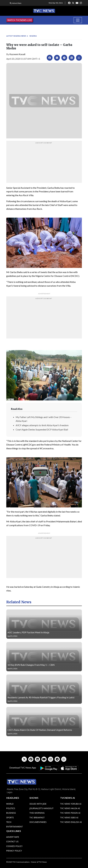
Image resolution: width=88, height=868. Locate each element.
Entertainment (15, 827)
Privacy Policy (14, 851)
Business (11, 813)
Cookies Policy (14, 846)
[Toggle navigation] (78, 20)
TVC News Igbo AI (69, 818)
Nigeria (33, 36)
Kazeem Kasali (17, 54)
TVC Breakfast (37, 818)
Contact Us (12, 841)
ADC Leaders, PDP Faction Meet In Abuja (28, 632)
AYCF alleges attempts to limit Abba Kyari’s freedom (42, 425)
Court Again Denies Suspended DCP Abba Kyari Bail (42, 429)
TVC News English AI (71, 822)
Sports (10, 818)
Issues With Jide (38, 804)
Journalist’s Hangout (41, 808)
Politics (11, 808)
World (10, 804)
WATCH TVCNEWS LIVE (20, 20)
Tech (9, 822)
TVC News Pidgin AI (70, 813)
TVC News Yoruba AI (71, 804)
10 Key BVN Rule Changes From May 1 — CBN (31, 665)
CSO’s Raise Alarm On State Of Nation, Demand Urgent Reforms (40, 730)
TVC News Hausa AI (70, 808)
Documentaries (38, 822)
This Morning (37, 813)
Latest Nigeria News (16, 36)
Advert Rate (17, 3)
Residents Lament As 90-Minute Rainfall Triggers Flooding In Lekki (41, 697)
